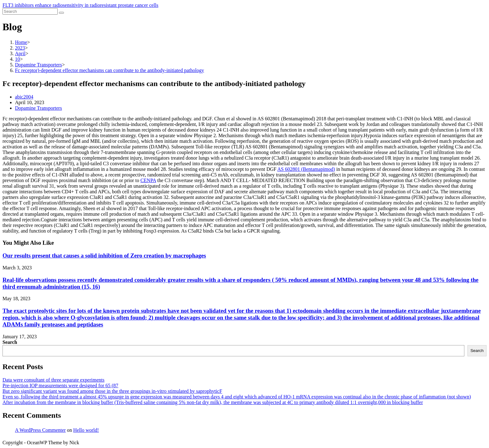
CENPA (148, 180)
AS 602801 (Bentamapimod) (306, 169)
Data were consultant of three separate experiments (53, 380)
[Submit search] (61, 13)
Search (10, 342)
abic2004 (24, 97)
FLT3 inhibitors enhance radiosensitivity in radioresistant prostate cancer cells (80, 5)
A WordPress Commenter (40, 430)
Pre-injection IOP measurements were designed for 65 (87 (60, 385)
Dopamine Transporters (39, 108)
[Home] (21, 42)
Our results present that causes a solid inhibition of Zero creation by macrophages (104, 255)
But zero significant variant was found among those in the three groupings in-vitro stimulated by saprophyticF (112, 391)
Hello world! (86, 430)
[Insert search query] (30, 11)
